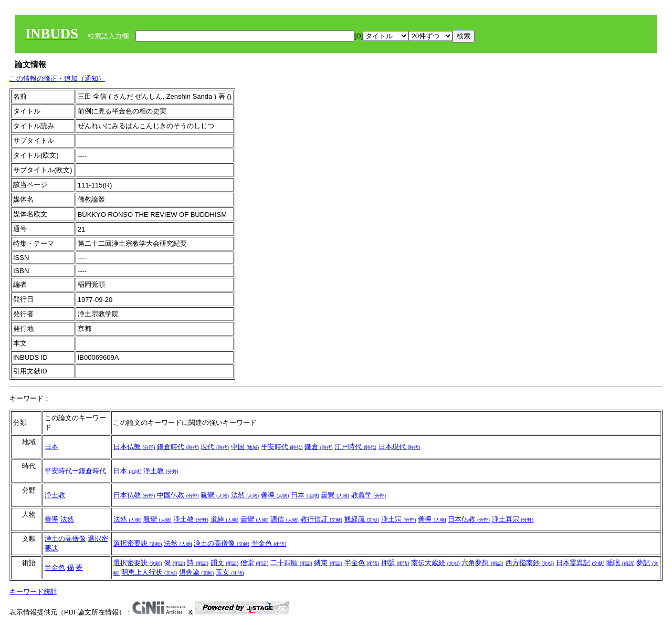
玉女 (230, 572)
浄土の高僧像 (65, 539)
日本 (51, 447)
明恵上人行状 (149, 572)
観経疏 (362, 519)
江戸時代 (355, 447)
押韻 (395, 563)
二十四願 (291, 563)
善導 (275, 495)
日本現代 (400, 447)
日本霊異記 (580, 563)
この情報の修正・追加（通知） (57, 79)
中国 (245, 447)
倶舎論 (197, 572)
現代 (215, 447)
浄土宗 (399, 519)
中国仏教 (178, 495)
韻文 (225, 563)
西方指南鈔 (530, 563)
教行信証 (321, 519)
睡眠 (621, 563)
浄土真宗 (513, 519)
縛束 (328, 563)
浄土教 (161, 471)
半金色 (269, 543)
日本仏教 (134, 447)
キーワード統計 (33, 592)
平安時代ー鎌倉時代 (75, 471)
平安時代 (282, 447)
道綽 (225, 519)
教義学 (369, 495)
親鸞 (215, 495)
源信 (285, 519)
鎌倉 (319, 447)
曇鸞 (335, 495)
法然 (245, 495)
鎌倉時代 (178, 447)
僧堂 (255, 563)
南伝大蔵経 (435, 563)
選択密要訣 (138, 543)
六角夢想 (482, 563)
